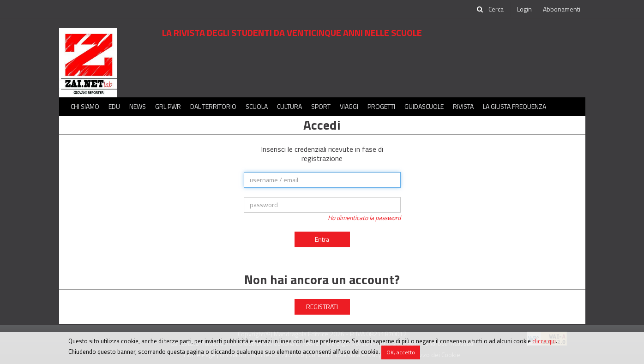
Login (524, 9)
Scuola (257, 106)
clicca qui (544, 341)
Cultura (289, 106)
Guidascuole (424, 106)
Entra (322, 239)
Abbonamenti (562, 9)
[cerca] (497, 9)
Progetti (381, 106)
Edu (114, 106)
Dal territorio (213, 106)
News (138, 106)
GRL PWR (168, 106)
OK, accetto (401, 352)
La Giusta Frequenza (515, 106)
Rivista (463, 106)
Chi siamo (85, 106)
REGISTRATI (322, 307)
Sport (321, 106)
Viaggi (349, 106)
